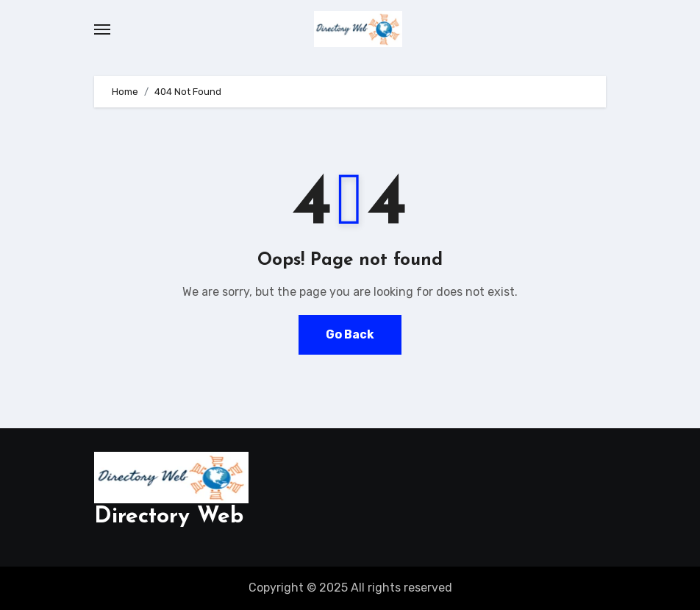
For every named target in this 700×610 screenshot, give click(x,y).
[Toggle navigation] (102, 29)
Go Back (350, 334)
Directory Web (169, 517)
